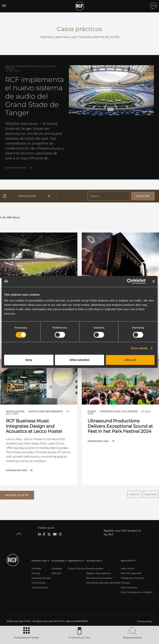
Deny (29, 360)
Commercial (38, 582)
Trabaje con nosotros (132, 577)
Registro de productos (98, 573)
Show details (139, 348)
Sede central (127, 568)
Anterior (134, 494)
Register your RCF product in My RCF (122, 532)
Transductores (39, 587)
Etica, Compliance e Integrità (137, 592)
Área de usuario (95, 568)
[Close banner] (154, 281)
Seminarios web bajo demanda (103, 582)
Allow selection (79, 360)
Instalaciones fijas (41, 577)
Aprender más (16, 168)
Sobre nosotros (129, 587)
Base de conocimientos (99, 577)
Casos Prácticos (77, 568)
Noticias (125, 582)
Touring (36, 573)
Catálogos (57, 568)
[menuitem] (144, 621)
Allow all (130, 360)
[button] (17, 495)
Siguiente (151, 494)
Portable (36, 568)
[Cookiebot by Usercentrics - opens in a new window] (130, 281)
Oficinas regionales (131, 573)
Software (56, 573)
